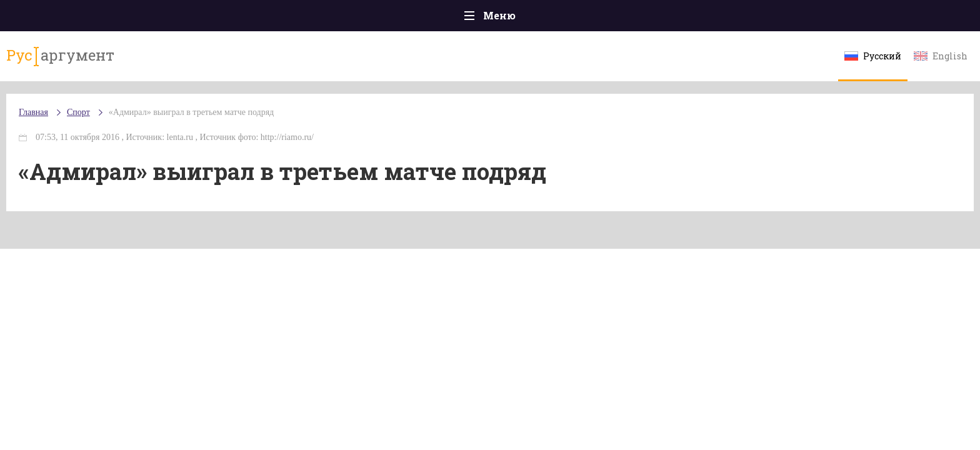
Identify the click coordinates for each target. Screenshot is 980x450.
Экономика (453, 18)
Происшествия (225, 18)
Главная (147, 18)
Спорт (518, 19)
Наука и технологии (596, 25)
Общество (379, 18)
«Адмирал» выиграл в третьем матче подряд (306, 125)
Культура (682, 18)
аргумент (169, 62)
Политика (308, 18)
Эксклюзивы (759, 18)
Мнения (833, 18)
